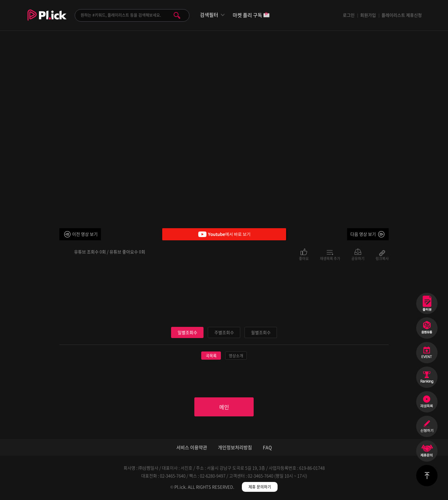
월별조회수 (261, 332)
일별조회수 (187, 332)
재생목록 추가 (330, 258)
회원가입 (368, 15)
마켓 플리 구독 (251, 16)
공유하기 (358, 258)
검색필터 (209, 15)
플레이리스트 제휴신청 (402, 15)
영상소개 (236, 356)
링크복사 (382, 258)
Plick (47, 20)
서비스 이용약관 (192, 447)
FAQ (267, 447)
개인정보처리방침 (235, 447)
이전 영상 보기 (85, 234)
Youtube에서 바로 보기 (224, 234)
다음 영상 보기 (363, 234)
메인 (224, 407)
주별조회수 (224, 332)
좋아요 (304, 258)
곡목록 (211, 356)
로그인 (349, 15)
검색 (177, 15)
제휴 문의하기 (260, 487)
